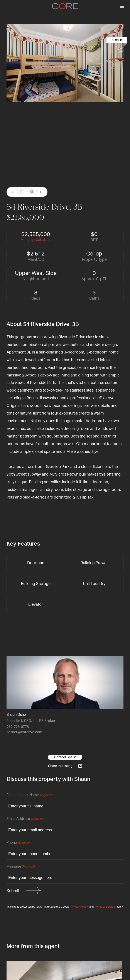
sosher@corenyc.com (24, 732)
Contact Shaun (65, 757)
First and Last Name (29, 795)
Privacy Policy (79, 907)
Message (21, 867)
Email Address (25, 819)
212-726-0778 (18, 727)
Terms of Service (105, 907)
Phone (18, 843)
